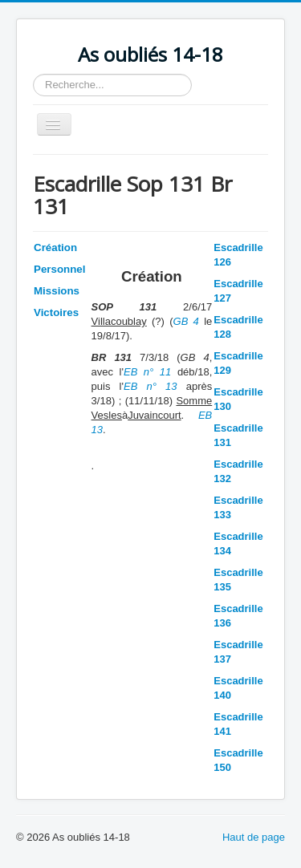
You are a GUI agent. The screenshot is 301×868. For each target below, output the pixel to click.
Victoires (56, 312)
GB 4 (186, 321)
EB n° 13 (150, 386)
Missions (57, 291)
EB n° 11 (147, 372)
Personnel (59, 269)
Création (55, 247)
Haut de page (254, 837)
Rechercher (33, 74)
